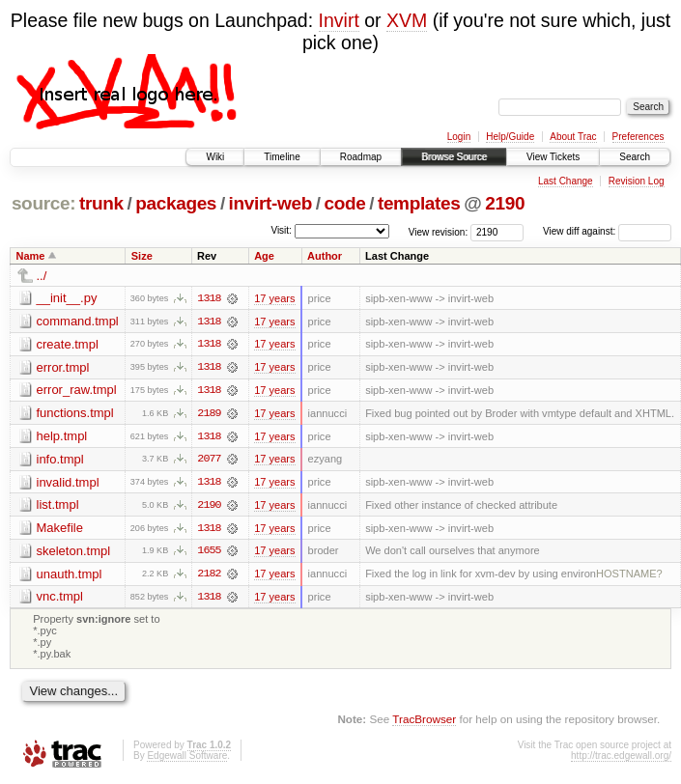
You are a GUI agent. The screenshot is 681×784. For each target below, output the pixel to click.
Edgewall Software (187, 758)
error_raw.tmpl (77, 391)
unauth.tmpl (70, 576)
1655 (209, 553)
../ (42, 276)
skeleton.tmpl (74, 553)
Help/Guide (510, 137)
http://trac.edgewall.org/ (621, 758)
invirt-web (270, 203)
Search (635, 157)
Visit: (281, 230)
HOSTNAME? (629, 576)
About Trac (573, 137)
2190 (505, 203)
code (344, 203)
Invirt (339, 20)
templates (419, 203)
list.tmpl (58, 506)
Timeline (282, 157)
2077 (209, 461)
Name (31, 256)
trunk (101, 203)
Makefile (60, 530)
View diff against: (607, 231)
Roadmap (361, 157)
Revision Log (637, 181)
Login (459, 137)
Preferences (638, 137)
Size (142, 256)
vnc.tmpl (60, 599)
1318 (209, 298)
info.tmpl (60, 460)
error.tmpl (63, 367)
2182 (209, 576)
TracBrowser (424, 722)
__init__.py (67, 298)
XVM (407, 20)
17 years (274, 298)
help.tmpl (62, 437)
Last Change (566, 181)
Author (325, 256)
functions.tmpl (75, 414)
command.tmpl (78, 321)
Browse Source (454, 157)
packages (176, 203)
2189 (209, 414)
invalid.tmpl (68, 483)
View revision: (439, 231)
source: (43, 203)
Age (264, 256)
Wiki (215, 157)
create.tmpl (68, 344)
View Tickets (553, 157)
